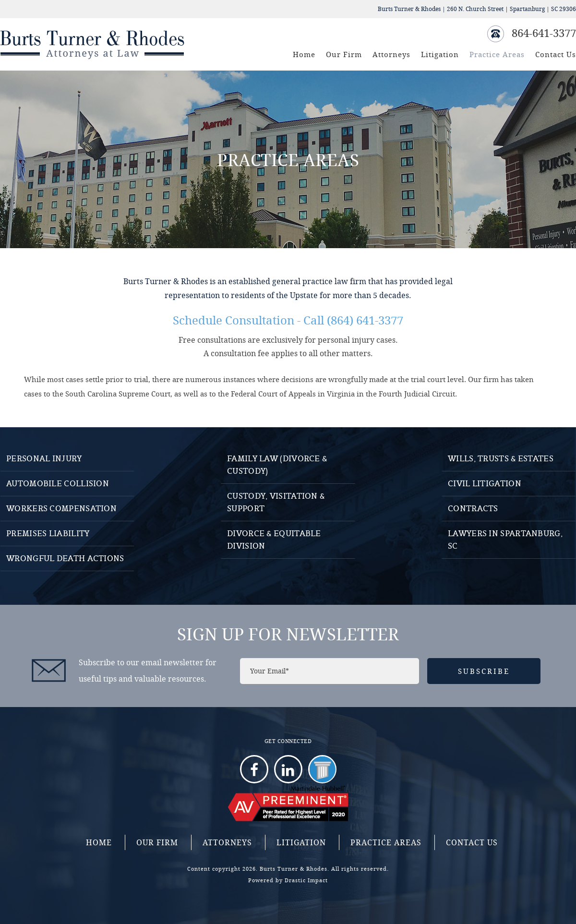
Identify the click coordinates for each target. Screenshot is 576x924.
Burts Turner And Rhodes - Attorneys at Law (94, 44)
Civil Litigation (485, 484)
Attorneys (391, 54)
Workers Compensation (61, 509)
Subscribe (484, 671)
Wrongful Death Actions (65, 558)
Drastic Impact (306, 880)
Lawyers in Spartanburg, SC (505, 540)
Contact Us (556, 54)
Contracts (473, 509)
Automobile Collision (58, 484)
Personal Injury (44, 459)
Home (304, 54)
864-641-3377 (544, 33)
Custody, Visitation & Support (276, 502)
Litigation (440, 54)
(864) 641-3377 (365, 320)
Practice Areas (497, 54)
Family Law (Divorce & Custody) (277, 465)
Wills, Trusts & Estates (501, 459)
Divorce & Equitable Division (274, 540)
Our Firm (344, 54)
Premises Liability (48, 534)
